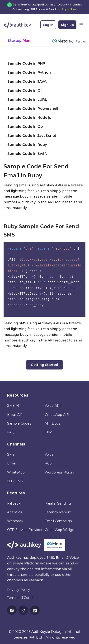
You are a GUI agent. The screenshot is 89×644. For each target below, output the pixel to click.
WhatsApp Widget (60, 530)
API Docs (52, 423)
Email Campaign (58, 521)
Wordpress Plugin (59, 472)
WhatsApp (16, 472)
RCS (48, 463)
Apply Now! (69, 9)
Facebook (12, 610)
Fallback (14, 503)
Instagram (24, 610)
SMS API (14, 406)
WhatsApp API (57, 415)
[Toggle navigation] (82, 25)
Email (12, 463)
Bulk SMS (15, 481)
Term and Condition (23, 598)
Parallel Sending (58, 503)
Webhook (15, 521)
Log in (48, 25)
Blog (49, 432)
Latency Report (58, 512)
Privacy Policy (19, 590)
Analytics (14, 512)
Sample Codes (19, 423)
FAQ (11, 432)
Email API (15, 415)
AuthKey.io (41, 632)
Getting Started (44, 365)
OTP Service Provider (25, 530)
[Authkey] (17, 24)
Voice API (53, 406)
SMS (11, 455)
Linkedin (35, 610)
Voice (49, 455)
